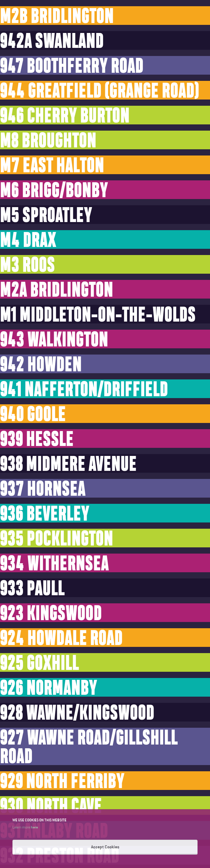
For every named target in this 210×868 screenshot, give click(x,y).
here (34, 827)
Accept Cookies (105, 847)
